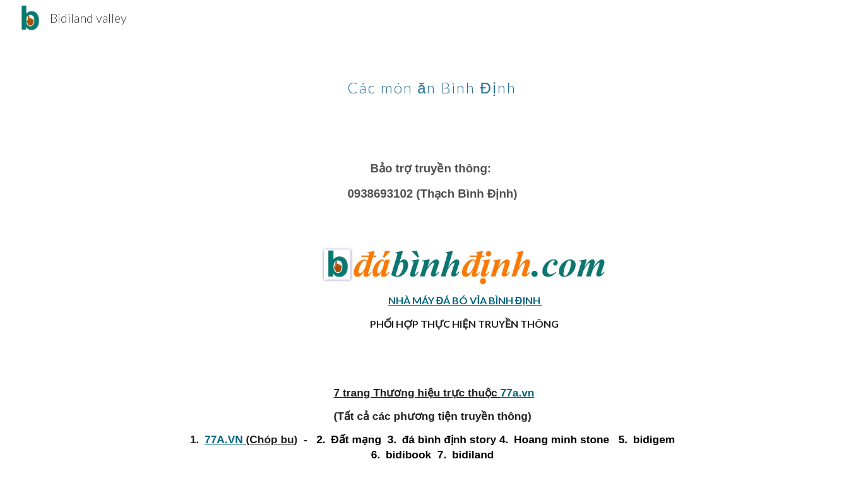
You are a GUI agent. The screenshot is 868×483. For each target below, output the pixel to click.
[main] (434, 79)
